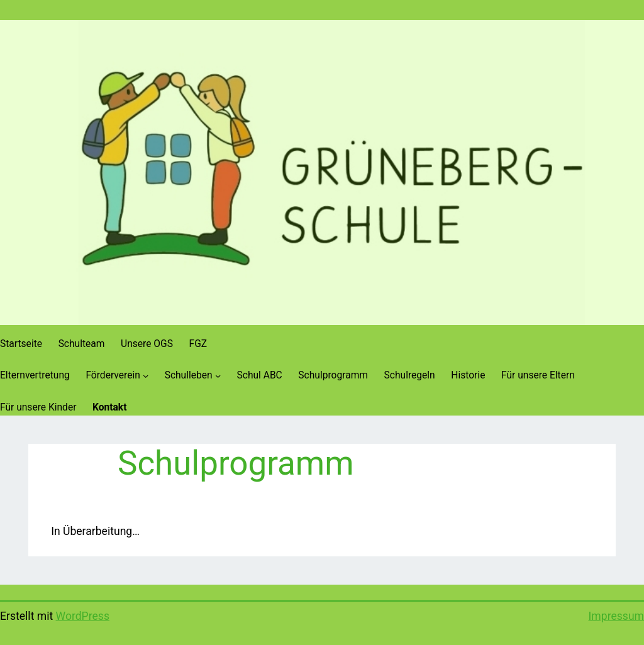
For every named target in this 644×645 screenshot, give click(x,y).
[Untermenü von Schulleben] (218, 376)
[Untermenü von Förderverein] (146, 376)
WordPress (83, 616)
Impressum (616, 616)
